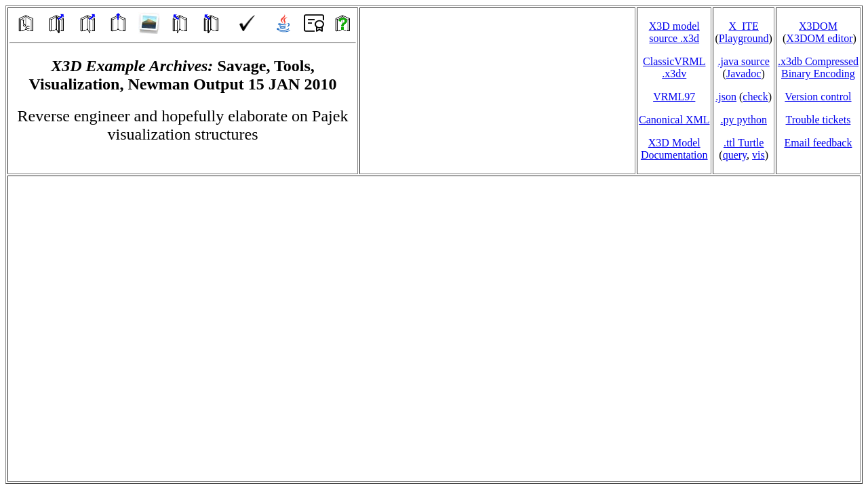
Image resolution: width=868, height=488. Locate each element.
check (755, 97)
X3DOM (818, 26)
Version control (818, 97)
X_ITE (743, 26)
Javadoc (744, 74)
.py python (743, 120)
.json (726, 97)
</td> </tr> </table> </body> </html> (434, 329)
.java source (743, 61)
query (735, 155)
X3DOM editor (819, 38)
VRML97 (674, 97)
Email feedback (818, 143)
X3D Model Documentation (674, 149)
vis (758, 155)
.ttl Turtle (744, 143)
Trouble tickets (818, 120)
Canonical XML (674, 120)
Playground (744, 38)
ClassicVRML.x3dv (674, 67)
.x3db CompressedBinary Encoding (818, 67)
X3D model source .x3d (674, 32)
